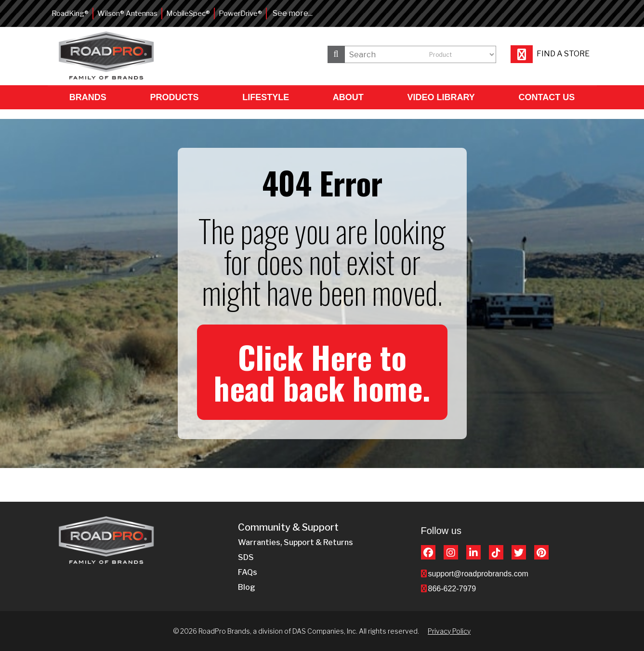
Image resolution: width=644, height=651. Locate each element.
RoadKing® (70, 13)
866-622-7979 (452, 589)
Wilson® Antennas (127, 13)
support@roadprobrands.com (478, 574)
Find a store (550, 54)
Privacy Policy (449, 631)
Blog (247, 587)
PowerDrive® (240, 13)
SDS (246, 557)
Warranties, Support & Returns (296, 542)
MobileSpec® (188, 13)
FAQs (248, 572)
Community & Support (288, 527)
